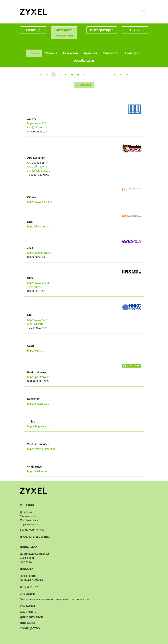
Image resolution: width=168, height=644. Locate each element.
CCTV (135, 30)
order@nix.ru (35, 324)
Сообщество (30, 628)
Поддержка (29, 547)
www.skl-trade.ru (37, 167)
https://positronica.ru (39, 377)
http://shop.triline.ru (39, 426)
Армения (90, 53)
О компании (29, 587)
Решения (27, 505)
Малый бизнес (29, 516)
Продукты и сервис (35, 537)
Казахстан (71, 53)
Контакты (28, 606)
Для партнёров (32, 617)
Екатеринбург (84, 85)
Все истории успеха (32, 530)
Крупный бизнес (30, 524)
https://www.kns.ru (38, 283)
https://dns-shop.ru (38, 227)
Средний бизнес (30, 520)
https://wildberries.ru (39, 471)
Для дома (26, 512)
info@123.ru (35, 127)
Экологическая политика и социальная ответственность (55, 599)
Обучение (26, 562)
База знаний (28, 558)
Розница (33, 30)
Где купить (28, 612)
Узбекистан (111, 53)
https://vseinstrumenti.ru (41, 449)
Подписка (28, 623)
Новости (27, 569)
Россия (34, 53)
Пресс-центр (28, 576)
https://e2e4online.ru (39, 253)
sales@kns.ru (35, 287)
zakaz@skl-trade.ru (39, 171)
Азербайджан (84, 61)
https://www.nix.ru (38, 320)
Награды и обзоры (31, 580)
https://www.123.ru (38, 123)
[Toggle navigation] (143, 12)
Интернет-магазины (64, 33)
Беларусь (132, 53)
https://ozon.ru (36, 351)
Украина (51, 53)
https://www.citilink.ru (40, 202)
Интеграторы (102, 30)
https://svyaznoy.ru (38, 404)
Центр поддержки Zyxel (35, 554)
